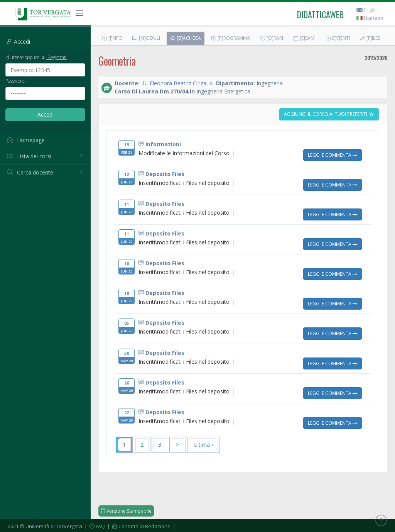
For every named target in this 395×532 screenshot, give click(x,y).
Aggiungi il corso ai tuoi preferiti (329, 114)
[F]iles (370, 38)
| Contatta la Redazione (138, 526)
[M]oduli (146, 38)
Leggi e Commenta (333, 155)
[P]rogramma (230, 38)
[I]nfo (112, 38)
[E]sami (304, 38)
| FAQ (94, 526)
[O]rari (271, 38)
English (368, 10)
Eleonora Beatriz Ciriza (178, 83)
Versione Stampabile (126, 511)
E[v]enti (338, 38)
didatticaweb (320, 14)
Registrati (54, 57)
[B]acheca (185, 38)
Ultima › (203, 445)
